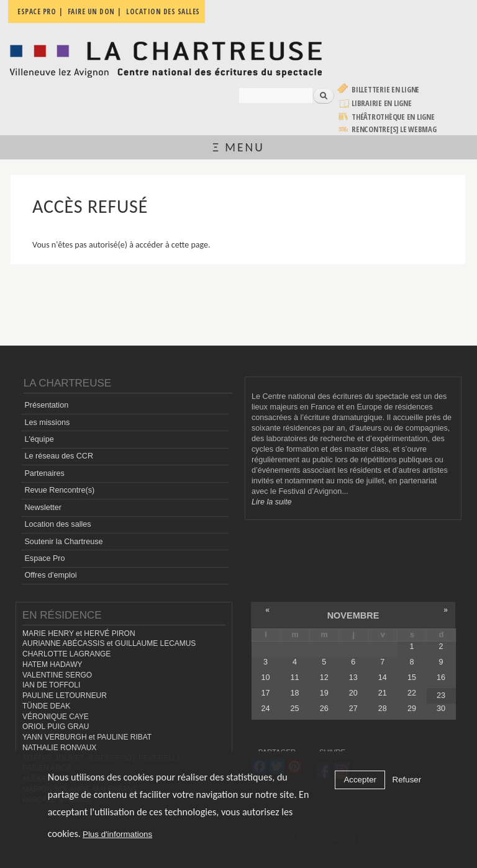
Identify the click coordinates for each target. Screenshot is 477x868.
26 (324, 709)
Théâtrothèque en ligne (393, 117)
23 (441, 696)
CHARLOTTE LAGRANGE (66, 654)
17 (266, 693)
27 (353, 709)
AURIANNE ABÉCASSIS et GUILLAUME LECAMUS (109, 643)
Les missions (47, 423)
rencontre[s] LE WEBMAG (394, 129)
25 (295, 709)
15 (412, 678)
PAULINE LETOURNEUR (65, 696)
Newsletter (43, 508)
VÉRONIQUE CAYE (56, 717)
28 (383, 709)
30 (441, 709)
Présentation (46, 405)
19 (324, 693)
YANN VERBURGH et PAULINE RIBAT (87, 737)
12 (324, 678)
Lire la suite (271, 502)
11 (295, 678)
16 (441, 678)
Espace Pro (44, 558)
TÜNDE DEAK (46, 706)
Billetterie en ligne (385, 90)
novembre (353, 615)
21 (383, 693)
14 (383, 678)
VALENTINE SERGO (57, 675)
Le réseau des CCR (59, 456)
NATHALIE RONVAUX (59, 748)
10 (266, 678)
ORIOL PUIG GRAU (56, 727)
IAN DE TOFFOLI (51, 685)
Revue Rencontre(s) (59, 490)
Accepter (360, 780)
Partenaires (44, 473)
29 (412, 709)
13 (353, 678)
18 (295, 693)
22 (412, 693)
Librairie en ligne (382, 103)
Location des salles (57, 524)
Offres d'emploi (50, 575)
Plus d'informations (117, 834)
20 (353, 693)
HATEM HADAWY (52, 664)
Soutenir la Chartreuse (63, 542)
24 (266, 709)
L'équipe (39, 439)
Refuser (407, 780)
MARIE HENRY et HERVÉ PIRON (79, 633)
